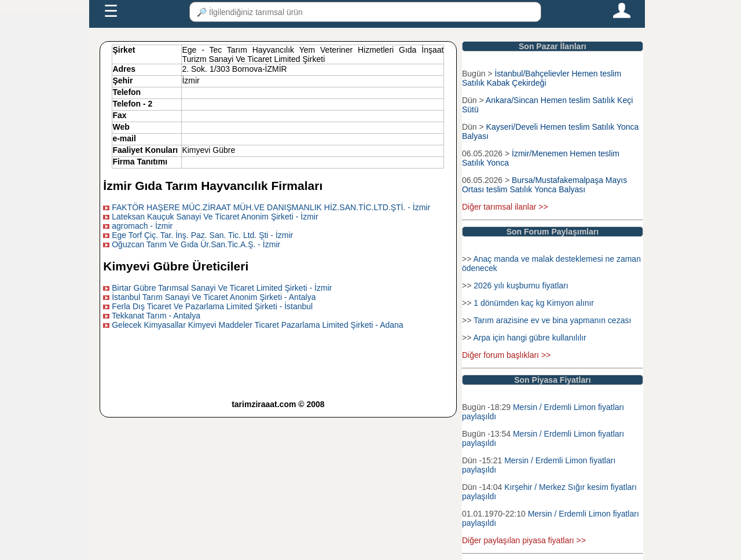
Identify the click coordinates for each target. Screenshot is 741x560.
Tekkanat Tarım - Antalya (156, 316)
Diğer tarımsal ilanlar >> (505, 207)
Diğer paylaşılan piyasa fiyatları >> (524, 540)
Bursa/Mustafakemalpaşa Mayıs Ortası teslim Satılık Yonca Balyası (544, 185)
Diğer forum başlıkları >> (506, 355)
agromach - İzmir (142, 226)
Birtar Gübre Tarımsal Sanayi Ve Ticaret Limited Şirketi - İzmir (222, 288)
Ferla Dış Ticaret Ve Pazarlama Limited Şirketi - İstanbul (212, 306)
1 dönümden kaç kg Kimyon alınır (534, 303)
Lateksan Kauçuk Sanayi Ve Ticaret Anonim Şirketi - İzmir (215, 217)
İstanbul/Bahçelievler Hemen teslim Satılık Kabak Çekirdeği (542, 78)
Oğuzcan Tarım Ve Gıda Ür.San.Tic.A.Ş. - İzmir (196, 244)
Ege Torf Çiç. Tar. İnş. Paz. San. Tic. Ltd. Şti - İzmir (202, 235)
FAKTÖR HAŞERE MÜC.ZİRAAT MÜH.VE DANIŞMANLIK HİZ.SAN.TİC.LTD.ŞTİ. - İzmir (271, 207)
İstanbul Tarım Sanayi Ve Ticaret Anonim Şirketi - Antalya (214, 297)
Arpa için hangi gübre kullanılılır (529, 338)
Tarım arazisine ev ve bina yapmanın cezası (552, 320)
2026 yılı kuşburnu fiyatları (521, 286)
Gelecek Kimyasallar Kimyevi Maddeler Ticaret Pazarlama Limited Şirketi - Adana (257, 325)
